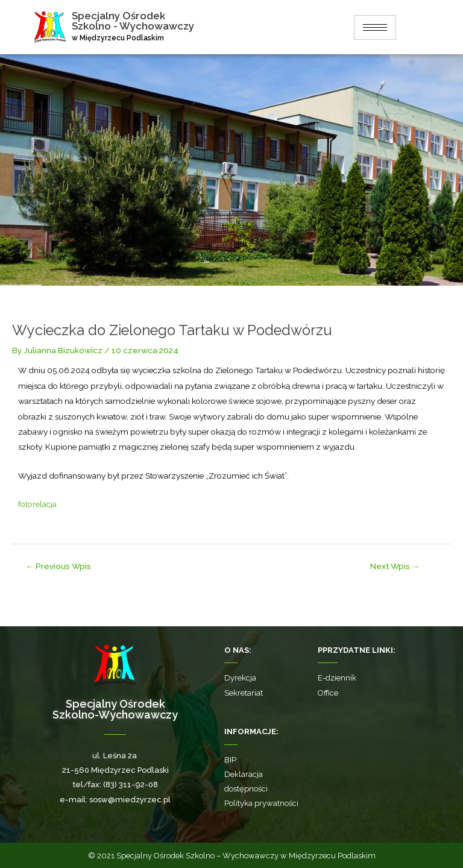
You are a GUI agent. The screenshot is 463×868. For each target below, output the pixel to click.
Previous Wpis (59, 566)
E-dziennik (337, 678)
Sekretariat (244, 693)
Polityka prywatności (261, 803)
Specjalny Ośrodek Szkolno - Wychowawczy (135, 21)
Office (328, 693)
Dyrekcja (240, 678)
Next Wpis (395, 566)
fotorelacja (37, 504)
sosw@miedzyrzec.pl (130, 800)
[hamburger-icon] (375, 27)
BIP (230, 760)
